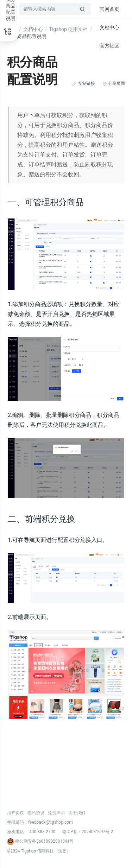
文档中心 (33, 29)
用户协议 (15, 813)
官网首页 (109, 9)
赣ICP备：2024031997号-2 (88, 832)
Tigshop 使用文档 (69, 29)
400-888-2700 (42, 832)
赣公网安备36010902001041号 (40, 841)
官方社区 (109, 46)
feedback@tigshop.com (51, 822)
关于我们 (77, 813)
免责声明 (56, 813)
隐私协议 (36, 813)
